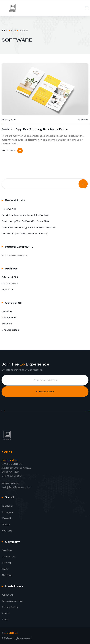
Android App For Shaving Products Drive (35, 129)
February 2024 (10, 277)
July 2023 (7, 290)
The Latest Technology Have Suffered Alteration (29, 227)
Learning (7, 311)
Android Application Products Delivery (25, 234)
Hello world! (9, 209)
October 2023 (10, 283)
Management (9, 317)
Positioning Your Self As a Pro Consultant (26, 221)
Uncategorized (10, 330)
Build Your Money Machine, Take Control (25, 215)
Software (7, 324)
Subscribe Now (45, 392)
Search (83, 184)
